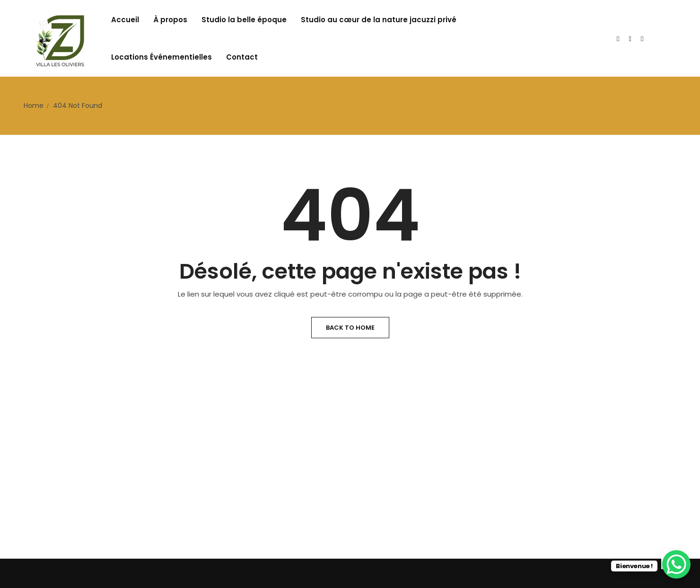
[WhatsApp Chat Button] (676, 564)
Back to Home (350, 328)
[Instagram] (630, 39)
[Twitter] (618, 39)
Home (34, 105)
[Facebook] (642, 39)
